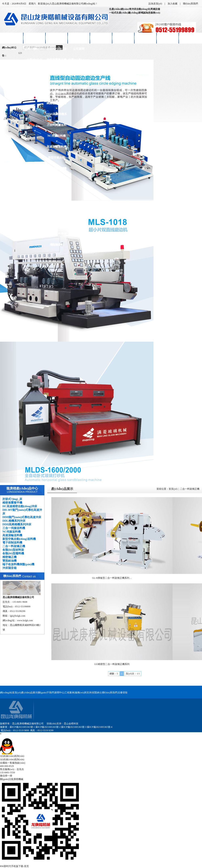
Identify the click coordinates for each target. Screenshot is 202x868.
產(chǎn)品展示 (56, 38)
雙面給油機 (57, 223)
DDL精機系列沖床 (57, 105)
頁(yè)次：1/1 (133, 674)
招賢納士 (145, 38)
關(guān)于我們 (46, 693)
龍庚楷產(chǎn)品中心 (22, 488)
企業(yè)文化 (34, 60)
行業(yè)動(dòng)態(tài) (79, 62)
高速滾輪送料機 (57, 147)
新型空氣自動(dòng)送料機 (57, 160)
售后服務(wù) (123, 38)
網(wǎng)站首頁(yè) (12, 40)
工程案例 (69, 693)
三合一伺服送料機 (57, 127)
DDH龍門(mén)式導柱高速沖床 (57, 94)
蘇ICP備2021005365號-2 (48, 727)
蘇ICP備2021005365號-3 (74, 727)
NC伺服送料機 (57, 136)
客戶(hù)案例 (101, 38)
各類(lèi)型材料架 (56, 190)
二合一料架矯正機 (57, 181)
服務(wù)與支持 (83, 693)
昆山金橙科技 (71, 724)
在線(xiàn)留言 (168, 38)
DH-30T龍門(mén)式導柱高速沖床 (57, 83)
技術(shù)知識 (79, 71)
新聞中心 (79, 38)
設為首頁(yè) (155, 4)
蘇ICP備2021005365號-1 (22, 727)
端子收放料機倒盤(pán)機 (57, 236)
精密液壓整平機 (57, 60)
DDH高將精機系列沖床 (56, 116)
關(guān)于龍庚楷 (34, 40)
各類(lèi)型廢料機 (56, 201)
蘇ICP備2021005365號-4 (100, 727)
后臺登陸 (123, 693)
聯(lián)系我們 (190, 4)
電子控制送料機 (57, 169)
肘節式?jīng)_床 (57, 49)
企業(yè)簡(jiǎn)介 (34, 51)
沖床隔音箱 (57, 245)
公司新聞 (79, 49)
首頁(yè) (173, 489)
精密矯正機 (57, 212)
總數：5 (114, 674)
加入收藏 (173, 4)
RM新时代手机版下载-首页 (14, 866)
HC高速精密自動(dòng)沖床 (57, 73)
